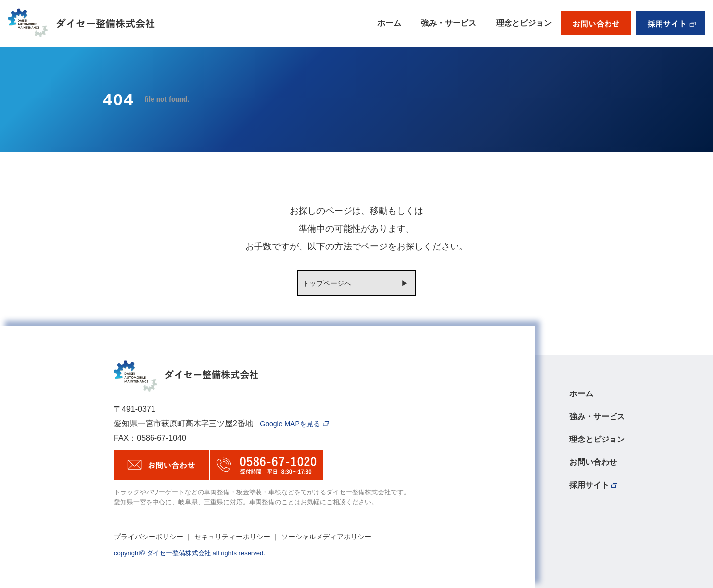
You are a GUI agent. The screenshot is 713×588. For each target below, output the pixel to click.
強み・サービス (449, 23)
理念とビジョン (524, 23)
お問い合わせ (593, 462)
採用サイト (593, 485)
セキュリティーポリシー (232, 537)
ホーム (389, 23)
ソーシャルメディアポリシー (326, 537)
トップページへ (327, 283)
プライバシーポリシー (149, 537)
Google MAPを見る (294, 424)
